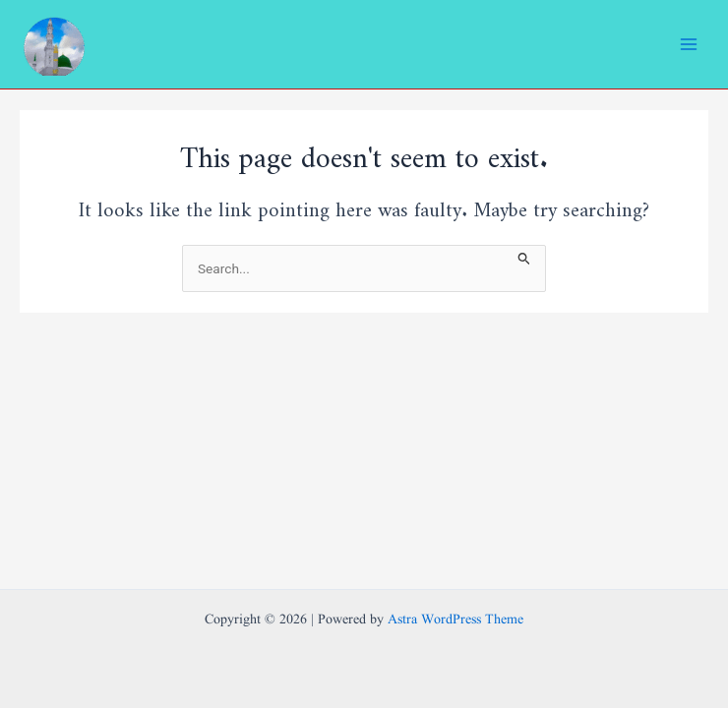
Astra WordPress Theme (455, 620)
